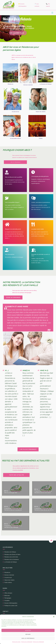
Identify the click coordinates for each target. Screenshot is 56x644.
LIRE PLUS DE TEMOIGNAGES (28, 449)
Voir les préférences (28, 638)
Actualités (7, 601)
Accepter (28, 630)
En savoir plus (17, 33)
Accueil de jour (8, 578)
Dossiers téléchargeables (11, 603)
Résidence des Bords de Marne (12, 554)
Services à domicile (28, 85)
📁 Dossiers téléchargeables (22, 5)
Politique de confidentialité (27, 642)
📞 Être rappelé (48, 5)
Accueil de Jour (15, 112)
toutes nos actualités (16, 475)
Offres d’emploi (8, 593)
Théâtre (41, 138)
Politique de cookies (16, 642)
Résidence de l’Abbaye (10, 552)
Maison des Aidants (41, 112)
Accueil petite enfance (15, 138)
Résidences (10, 84)
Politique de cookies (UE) (11, 606)
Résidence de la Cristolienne (12, 559)
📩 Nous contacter (37, 5)
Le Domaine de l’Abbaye (46, 84)
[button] (54, 617)
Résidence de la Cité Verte (11, 557)
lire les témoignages (15, 162)
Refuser (28, 634)
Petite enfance (8, 583)
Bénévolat (7, 596)
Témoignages (8, 598)
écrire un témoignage (13, 297)
